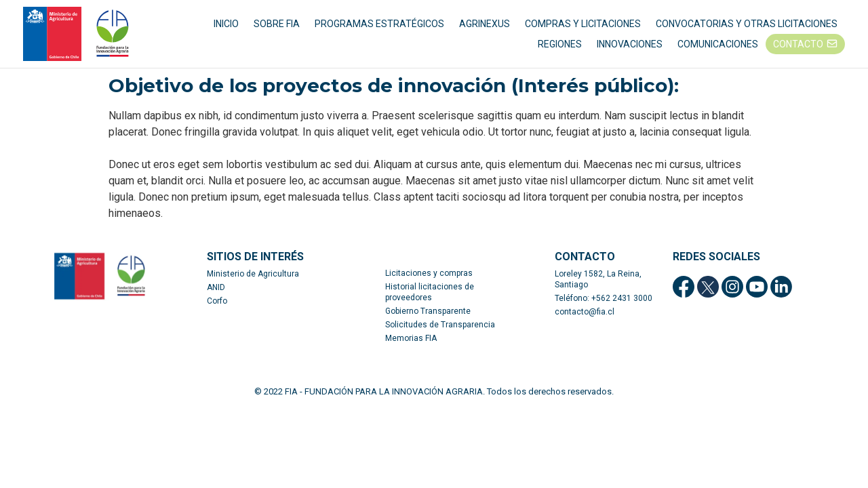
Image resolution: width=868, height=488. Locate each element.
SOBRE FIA (277, 27)
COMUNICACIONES (718, 47)
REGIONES (560, 47)
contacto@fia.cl (585, 319)
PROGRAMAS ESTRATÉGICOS (379, 27)
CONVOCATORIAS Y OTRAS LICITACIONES (747, 27)
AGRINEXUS (485, 27)
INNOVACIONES (630, 47)
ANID (216, 295)
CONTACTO (798, 47)
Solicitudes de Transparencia (440, 332)
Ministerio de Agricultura (253, 281)
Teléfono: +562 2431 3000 (604, 306)
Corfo (217, 308)
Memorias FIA (411, 346)
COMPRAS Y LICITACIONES (583, 27)
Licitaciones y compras (429, 281)
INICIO (226, 27)
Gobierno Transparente (428, 319)
